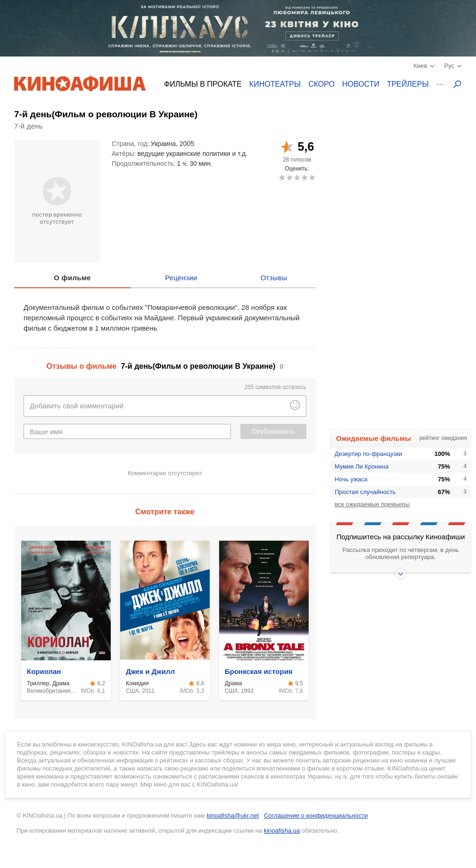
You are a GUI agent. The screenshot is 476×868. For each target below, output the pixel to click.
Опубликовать (273, 431)
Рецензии (181, 278)
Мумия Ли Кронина (361, 466)
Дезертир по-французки (369, 454)
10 (312, 177)
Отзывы (274, 278)
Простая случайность (365, 492)
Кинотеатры (275, 84)
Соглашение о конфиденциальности (316, 815)
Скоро (321, 84)
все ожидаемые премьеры (372, 504)
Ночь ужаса (351, 479)
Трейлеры (408, 84)
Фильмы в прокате (203, 84)
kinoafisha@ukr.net (233, 815)
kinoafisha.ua (282, 831)
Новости (361, 84)
